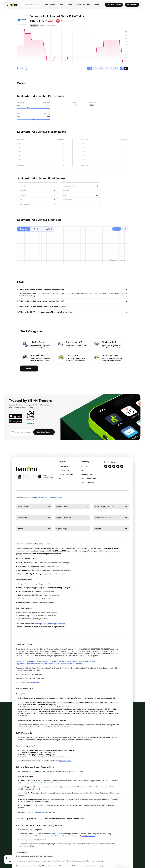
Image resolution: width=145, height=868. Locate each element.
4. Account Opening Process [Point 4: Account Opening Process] (28, 746)
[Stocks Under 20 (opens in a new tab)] (72, 344)
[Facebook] (114, 466)
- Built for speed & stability (38, 566)
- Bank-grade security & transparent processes (45, 570)
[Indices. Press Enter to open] (34, 529)
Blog (83, 470)
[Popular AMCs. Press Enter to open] (34, 517)
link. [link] (83, 819)
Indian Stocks (64, 466)
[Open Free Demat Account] (111, 863)
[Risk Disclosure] (77, 664)
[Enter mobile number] (24, 432)
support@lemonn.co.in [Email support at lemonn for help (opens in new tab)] (38, 812)
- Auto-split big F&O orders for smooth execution (39, 595)
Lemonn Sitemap (87, 482)
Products (63, 462)
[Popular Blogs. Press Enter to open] (72, 529)
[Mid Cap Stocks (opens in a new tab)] (37, 344)
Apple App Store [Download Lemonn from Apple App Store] (59, 624)
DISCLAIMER (22, 852)
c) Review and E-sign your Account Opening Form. (37, 755)
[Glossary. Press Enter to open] (111, 529)
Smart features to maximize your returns (33, 619)
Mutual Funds (64, 470)
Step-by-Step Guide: (26, 776)
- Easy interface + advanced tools (42, 574)
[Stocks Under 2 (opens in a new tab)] (37, 358)
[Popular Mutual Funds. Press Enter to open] (111, 517)
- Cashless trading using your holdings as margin (39, 584)
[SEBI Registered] (26, 477)
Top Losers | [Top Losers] (45, 497)
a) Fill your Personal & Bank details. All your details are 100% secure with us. (46, 750)
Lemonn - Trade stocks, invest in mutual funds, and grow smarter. (41, 627)
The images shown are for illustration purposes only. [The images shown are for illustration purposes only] (35, 856)
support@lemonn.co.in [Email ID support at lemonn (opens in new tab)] (31, 682)
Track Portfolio (86, 474)
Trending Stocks (56, 497)
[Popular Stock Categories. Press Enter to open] (111, 506)
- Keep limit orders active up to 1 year (36, 591)
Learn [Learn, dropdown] (70, 5)
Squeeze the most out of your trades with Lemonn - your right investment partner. (30, 406)
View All (29, 368)
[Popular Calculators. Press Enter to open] (72, 517)
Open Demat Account (114, 5)
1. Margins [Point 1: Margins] (20, 694)
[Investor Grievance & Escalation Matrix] (56, 664)
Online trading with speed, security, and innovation (37, 616)
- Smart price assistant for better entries (35, 599)
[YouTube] (118, 466)
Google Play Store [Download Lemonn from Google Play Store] (44, 624)
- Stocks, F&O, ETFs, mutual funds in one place (45, 563)
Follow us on (110, 462)
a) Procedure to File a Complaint (30, 830)
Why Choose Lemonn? (26, 558)
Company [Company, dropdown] (96, 5)
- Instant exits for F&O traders (36, 603)
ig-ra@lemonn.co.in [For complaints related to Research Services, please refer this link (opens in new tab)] (88, 836)
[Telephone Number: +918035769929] (68, 675)
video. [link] (66, 757)
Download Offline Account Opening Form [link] (46, 783)
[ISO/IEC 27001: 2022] (46, 477)
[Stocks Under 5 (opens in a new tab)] (108, 344)
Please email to (24, 812)
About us (84, 466)
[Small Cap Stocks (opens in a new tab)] (108, 358)
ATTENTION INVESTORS (25, 688)
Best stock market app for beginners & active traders (38, 613)
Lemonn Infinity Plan (89, 478)
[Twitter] (106, 466)
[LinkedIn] (122, 466)
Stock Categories (31, 331)
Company (85, 462)
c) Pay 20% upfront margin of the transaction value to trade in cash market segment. (50, 707)
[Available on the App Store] (16, 416)
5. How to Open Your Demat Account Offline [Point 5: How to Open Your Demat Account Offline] (35, 767)
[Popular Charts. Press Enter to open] (72, 506)
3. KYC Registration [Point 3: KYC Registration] (24, 733)
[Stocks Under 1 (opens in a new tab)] (72, 358)
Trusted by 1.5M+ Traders (30, 401)
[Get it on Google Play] (16, 421)
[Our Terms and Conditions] (26, 661)
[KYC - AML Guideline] (57, 661)
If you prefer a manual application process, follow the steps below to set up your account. (51, 771)
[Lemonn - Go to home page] (12, 4)
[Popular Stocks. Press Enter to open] (34, 506)
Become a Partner (83, 5)
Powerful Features (24, 580)
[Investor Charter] (72, 661)
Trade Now (133, 5)
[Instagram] (110, 466)
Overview (22, 83)
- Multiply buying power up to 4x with (45, 588)
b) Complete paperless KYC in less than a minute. (36, 752)
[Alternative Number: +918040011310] (68, 679)
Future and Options (66, 474)
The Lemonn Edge (24, 608)
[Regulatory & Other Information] (29, 664)
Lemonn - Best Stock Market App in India (34, 544)
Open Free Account (44, 432)
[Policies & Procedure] (87, 661)
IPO (60, 478)
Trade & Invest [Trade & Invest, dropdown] (49, 5)
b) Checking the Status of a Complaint (32, 840)
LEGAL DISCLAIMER (25, 644)
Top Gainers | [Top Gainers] (35, 497)
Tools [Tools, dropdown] (61, 5)
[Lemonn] (27, 468)
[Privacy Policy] (43, 661)
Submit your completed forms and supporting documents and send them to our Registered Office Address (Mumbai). (69, 794)
